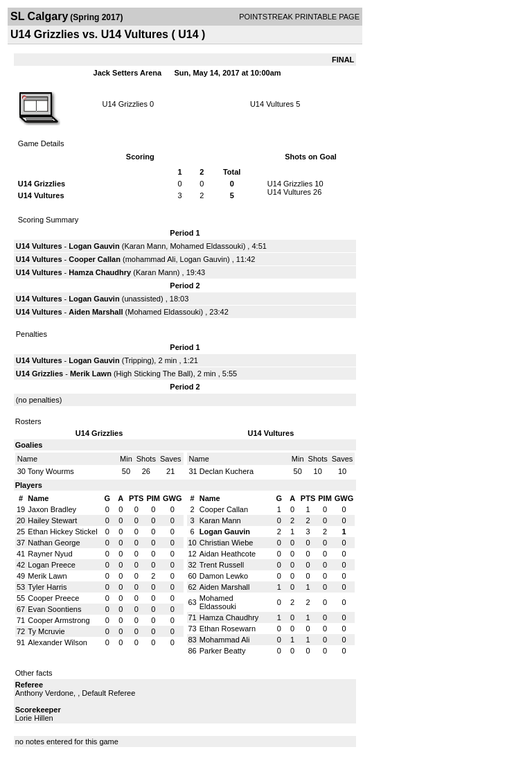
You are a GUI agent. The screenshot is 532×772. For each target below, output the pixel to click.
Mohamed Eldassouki (206, 246)
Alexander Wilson (57, 642)
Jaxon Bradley (52, 509)
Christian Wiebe (227, 543)
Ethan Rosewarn (228, 629)
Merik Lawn (91, 374)
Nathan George (54, 543)
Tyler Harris (47, 587)
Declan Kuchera (227, 471)
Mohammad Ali (225, 640)
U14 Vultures (272, 104)
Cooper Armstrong (59, 620)
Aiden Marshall (96, 312)
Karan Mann (145, 246)
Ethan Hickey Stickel (62, 532)
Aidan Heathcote (228, 554)
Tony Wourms (51, 471)
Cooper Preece (53, 598)
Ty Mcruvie (46, 631)
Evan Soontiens (54, 609)
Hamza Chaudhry (100, 272)
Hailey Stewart (52, 520)
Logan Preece (52, 565)
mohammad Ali (151, 259)
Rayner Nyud (50, 554)
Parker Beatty (223, 651)
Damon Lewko (224, 576)
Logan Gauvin (94, 246)
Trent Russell (222, 565)
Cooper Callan (95, 259)
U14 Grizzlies (124, 104)
